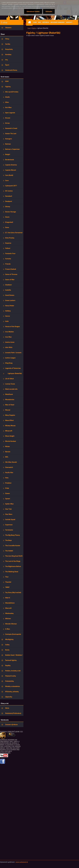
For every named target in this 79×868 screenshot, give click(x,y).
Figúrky (34, 28)
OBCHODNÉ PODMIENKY (58, 22)
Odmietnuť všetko (33, 11)
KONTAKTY (69, 22)
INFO (40, 22)
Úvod (29, 28)
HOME (35, 22)
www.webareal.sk (22, 862)
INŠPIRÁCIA (46, 22)
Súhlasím (49, 11)
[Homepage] (30, 22)
